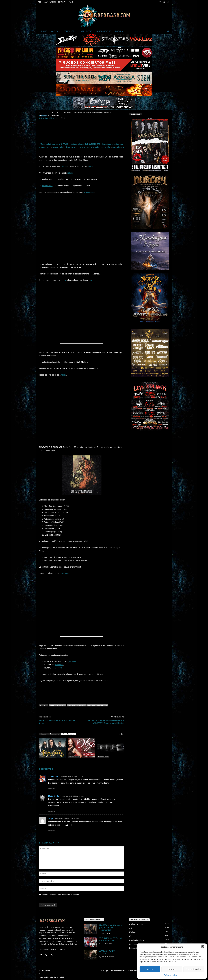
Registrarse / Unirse (47, 2)
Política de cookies (170, 975)
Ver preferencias (194, 969)
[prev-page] (120, 734)
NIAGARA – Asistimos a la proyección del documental (111, 927)
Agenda (119, 31)
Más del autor (69, 734)
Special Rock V (102, 705)
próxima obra (47, 186)
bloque (64, 166)
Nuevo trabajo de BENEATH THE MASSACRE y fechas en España (82, 147)
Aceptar (150, 969)
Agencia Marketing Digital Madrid (52, 977)
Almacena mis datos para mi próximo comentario (61, 895)
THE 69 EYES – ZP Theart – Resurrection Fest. (111, 939)
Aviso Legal (104, 971)
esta (91, 280)
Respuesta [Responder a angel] (52, 831)
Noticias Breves (57, 113)
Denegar (172, 969)
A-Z (131, 928)
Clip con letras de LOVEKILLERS (86, 144)
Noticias (55, 31)
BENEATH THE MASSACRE (58, 705)
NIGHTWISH (91, 705)
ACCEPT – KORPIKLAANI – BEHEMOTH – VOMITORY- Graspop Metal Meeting (106, 722)
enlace (70, 173)
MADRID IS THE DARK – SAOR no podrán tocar (57, 722)
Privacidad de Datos (118, 971)
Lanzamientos (104, 31)
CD (130, 936)
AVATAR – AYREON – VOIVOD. (109, 952)
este (91, 166)
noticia (64, 280)
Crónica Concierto (137, 940)
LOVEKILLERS (81, 705)
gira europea (89, 192)
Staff (71, 2)
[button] (203, 947)
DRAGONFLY (71, 705)
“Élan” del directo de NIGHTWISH (54, 144)
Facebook (65, 573)
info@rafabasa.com (57, 950)
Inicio (41, 113)
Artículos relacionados (50, 734)
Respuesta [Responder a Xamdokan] (52, 789)
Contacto (62, 2)
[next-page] (123, 734)
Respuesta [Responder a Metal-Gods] (52, 811)
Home (44, 31)
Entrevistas (86, 31)
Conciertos (70, 31)
